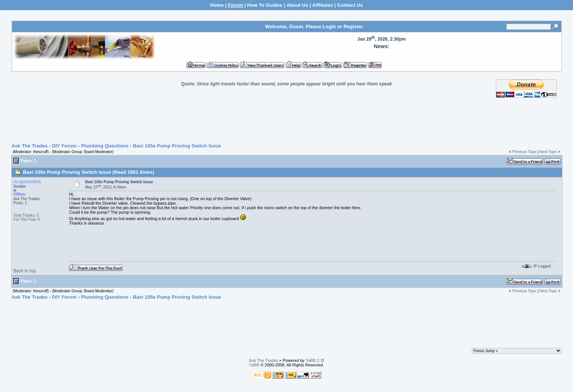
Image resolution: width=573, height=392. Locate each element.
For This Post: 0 (26, 220)
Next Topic (548, 152)
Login (329, 27)
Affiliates (323, 5)
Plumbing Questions (105, 146)
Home (217, 5)
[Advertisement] (286, 121)
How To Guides (265, 5)
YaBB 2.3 (314, 360)
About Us (297, 5)
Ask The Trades (29, 146)
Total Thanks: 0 (26, 215)
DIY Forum (64, 146)
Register (353, 27)
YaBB (254, 365)
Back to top (24, 271)
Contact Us (350, 5)
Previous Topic (524, 152)
